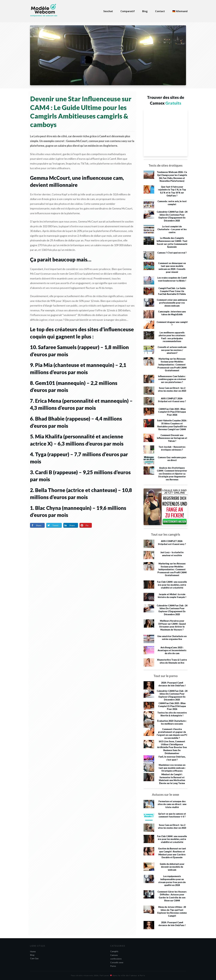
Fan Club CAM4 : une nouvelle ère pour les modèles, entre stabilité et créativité (172, 585)
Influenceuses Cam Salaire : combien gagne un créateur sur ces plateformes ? (172, 379)
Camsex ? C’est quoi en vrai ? (172, 253)
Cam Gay (34, 958)
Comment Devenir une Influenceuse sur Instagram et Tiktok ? (172, 438)
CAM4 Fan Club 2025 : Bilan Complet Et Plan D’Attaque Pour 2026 (172, 412)
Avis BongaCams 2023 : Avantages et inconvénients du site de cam (172, 650)
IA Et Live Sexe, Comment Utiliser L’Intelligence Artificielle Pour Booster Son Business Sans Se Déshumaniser (172, 747)
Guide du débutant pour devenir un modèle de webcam (172, 867)
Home (33, 951)
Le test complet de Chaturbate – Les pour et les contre (172, 229)
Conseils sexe (117, 962)
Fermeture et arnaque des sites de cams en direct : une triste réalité (172, 804)
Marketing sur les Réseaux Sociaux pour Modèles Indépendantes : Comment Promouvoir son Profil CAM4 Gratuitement (172, 365)
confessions (116, 959)
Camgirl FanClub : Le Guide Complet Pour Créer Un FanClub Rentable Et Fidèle (172, 291)
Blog (32, 955)
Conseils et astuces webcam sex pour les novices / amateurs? (172, 350)
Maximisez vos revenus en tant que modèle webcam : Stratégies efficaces (172, 768)
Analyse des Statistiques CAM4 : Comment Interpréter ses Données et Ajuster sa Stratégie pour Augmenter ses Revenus (172, 474)
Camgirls (114, 951)
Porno (113, 966)
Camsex (114, 955)
